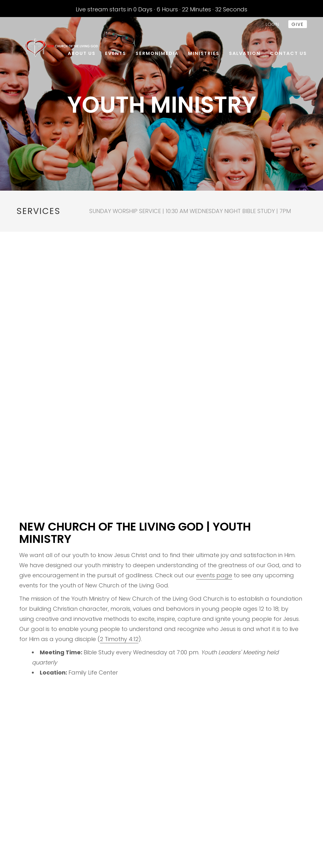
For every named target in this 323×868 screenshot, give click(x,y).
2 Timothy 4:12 (119, 639)
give (298, 24)
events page (214, 575)
